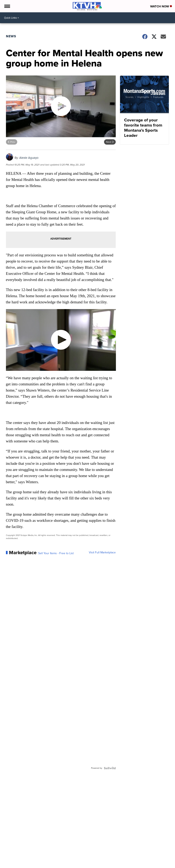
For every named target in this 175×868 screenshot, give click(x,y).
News (11, 36)
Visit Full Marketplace (102, 553)
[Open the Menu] (7, 6)
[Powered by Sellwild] (110, 768)
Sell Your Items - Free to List (56, 553)
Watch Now (161, 6)
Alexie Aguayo (29, 158)
